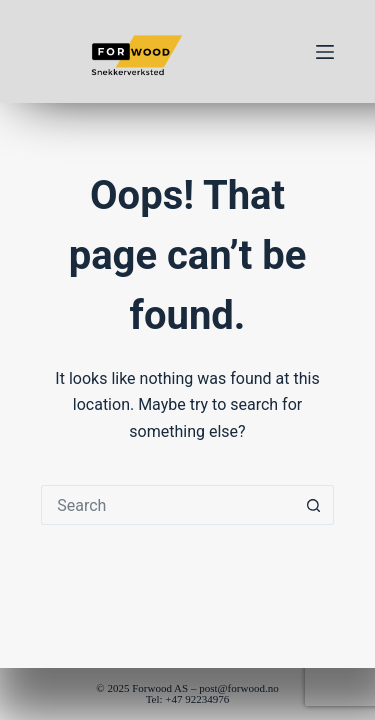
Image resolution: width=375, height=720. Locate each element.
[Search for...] (167, 505)
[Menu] (325, 52)
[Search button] (314, 505)
